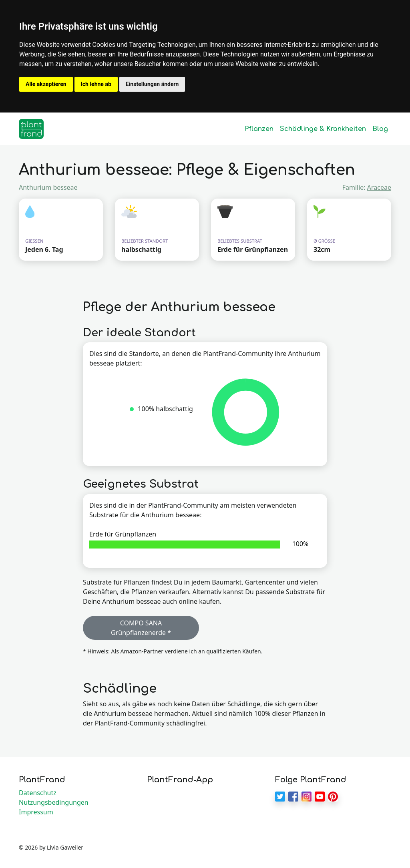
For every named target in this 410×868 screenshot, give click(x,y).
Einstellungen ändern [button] (152, 84)
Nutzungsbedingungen (54, 802)
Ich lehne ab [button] (96, 84)
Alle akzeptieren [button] (46, 84)
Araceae (379, 187)
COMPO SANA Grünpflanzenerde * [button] (141, 628)
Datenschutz (38, 793)
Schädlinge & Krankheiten (323, 129)
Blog (380, 129)
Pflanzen (259, 129)
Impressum (36, 812)
